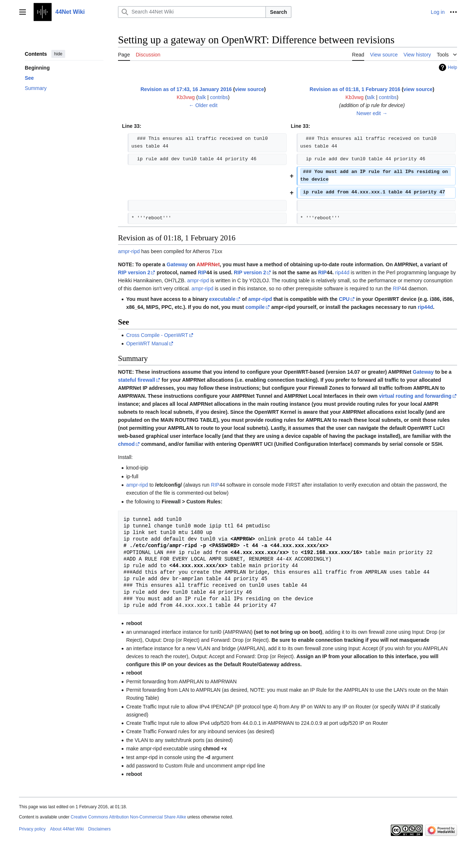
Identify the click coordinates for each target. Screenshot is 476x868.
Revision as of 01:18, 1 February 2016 (355, 89)
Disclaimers (99, 829)
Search (278, 12)
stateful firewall (137, 380)
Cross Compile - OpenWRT (157, 335)
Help (453, 67)
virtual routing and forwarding (415, 396)
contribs (219, 97)
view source (249, 89)
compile (255, 307)
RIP (202, 272)
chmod (126, 444)
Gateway (177, 264)
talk (202, 97)
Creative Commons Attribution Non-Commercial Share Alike (128, 817)
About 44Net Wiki (67, 829)
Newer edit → (372, 113)
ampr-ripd (129, 251)
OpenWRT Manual (147, 343)
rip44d (342, 272)
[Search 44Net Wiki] (192, 12)
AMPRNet (208, 264)
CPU (344, 299)
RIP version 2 (134, 272)
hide (58, 54)
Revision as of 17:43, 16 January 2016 (186, 89)
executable (222, 299)
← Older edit (203, 105)
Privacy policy (32, 829)
